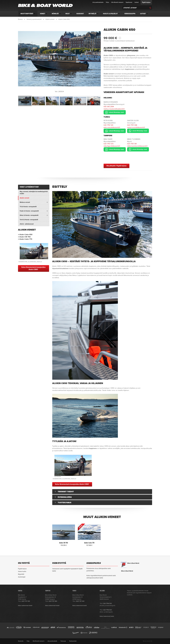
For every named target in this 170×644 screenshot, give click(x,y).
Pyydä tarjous (146, 2)
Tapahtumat (129, 2)
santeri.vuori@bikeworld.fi (136, 127)
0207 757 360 (53, 601)
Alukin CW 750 (25, 237)
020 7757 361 (132, 144)
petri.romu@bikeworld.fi (112, 127)
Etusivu (20, 19)
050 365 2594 (109, 107)
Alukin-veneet (50, 19)
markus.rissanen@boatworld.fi (114, 109)
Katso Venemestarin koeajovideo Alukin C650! (72, 484)
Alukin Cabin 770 (26, 239)
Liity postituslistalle (98, 2)
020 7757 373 (109, 144)
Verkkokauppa (130, 14)
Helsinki (108, 98)
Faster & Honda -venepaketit (29, 211)
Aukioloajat (22, 577)
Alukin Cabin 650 (26, 235)
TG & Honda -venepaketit (28, 207)
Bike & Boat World (133, 563)
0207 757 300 (26, 601)
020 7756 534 (107, 610)
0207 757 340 (80, 601)
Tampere (108, 136)
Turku (107, 117)
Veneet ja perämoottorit (34, 19)
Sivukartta (21, 641)
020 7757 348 (132, 125)
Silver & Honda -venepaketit (29, 215)
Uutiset (137, 2)
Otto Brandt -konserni (117, 2)
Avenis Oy (149, 641)
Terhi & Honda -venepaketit (29, 220)
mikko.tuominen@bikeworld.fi (137, 146)
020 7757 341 (108, 125)
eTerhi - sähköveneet (27, 224)
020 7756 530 (107, 603)
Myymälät (21, 574)
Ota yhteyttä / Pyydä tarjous (116, 166)
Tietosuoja (63, 641)
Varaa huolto (22, 571)
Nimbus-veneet (25, 202)
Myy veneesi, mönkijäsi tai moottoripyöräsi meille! (34, 193)
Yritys (107, 2)
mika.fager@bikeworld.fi (112, 146)
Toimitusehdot (73, 641)
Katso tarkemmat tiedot (25, 606)
